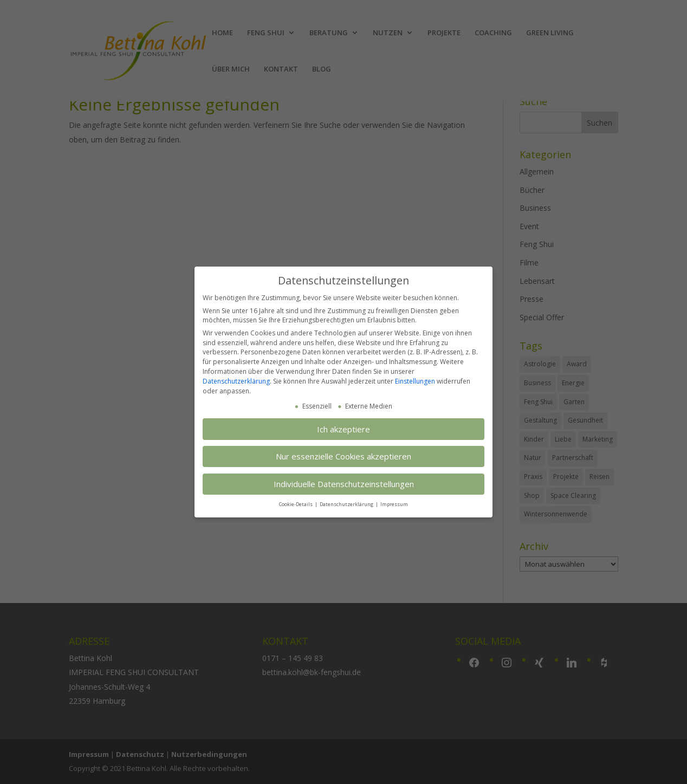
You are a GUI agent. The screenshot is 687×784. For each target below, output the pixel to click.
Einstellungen (415, 381)
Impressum (394, 504)
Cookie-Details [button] (296, 504)
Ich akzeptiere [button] (343, 429)
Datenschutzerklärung (236, 381)
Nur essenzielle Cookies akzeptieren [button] (343, 456)
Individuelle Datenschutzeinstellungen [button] (344, 484)
